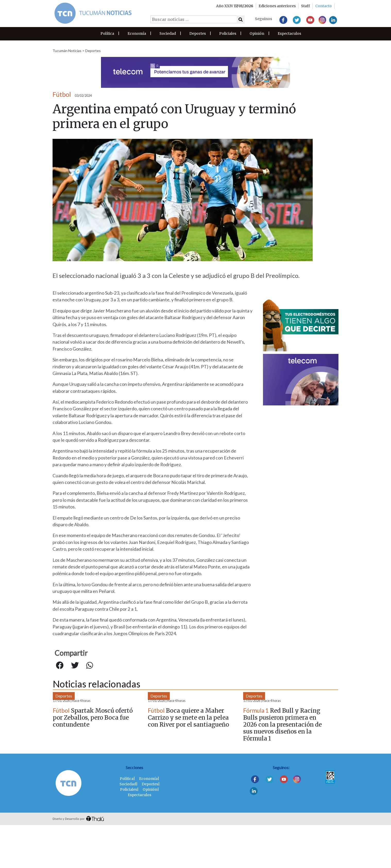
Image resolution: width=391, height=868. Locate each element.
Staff (305, 6)
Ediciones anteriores (277, 6)
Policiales (228, 33)
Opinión (257, 33)
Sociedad (168, 33)
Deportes (198, 33)
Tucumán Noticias (67, 51)
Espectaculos (289, 33)
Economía (137, 33)
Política (107, 33)
